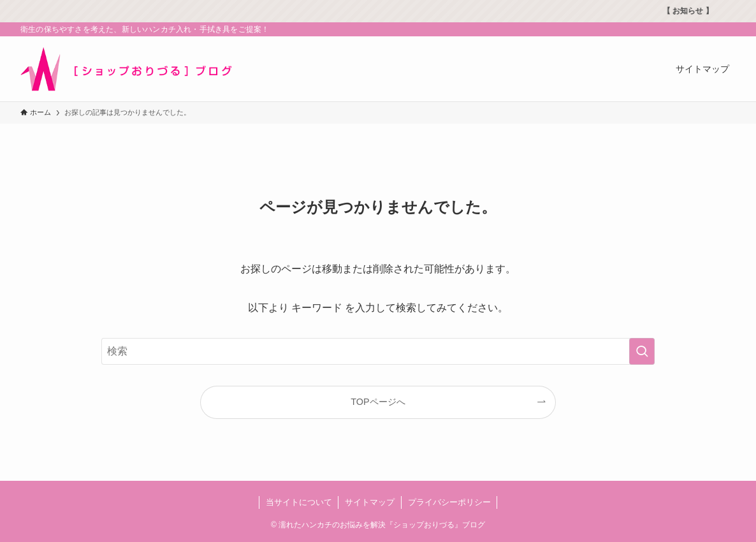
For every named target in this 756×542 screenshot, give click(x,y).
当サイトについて (299, 502)
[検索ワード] (378, 351)
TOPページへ (378, 402)
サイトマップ (370, 502)
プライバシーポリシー (449, 502)
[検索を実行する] (642, 351)
